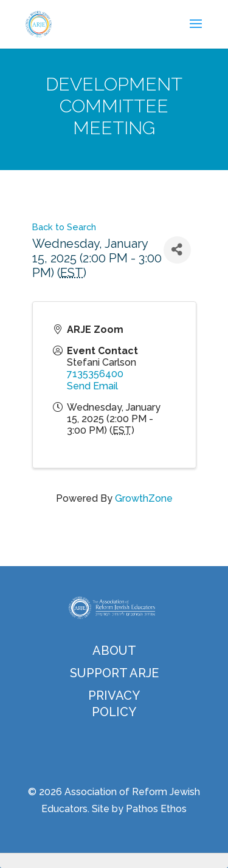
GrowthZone (144, 498)
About (114, 651)
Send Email (92, 386)
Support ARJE (114, 673)
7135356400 (95, 374)
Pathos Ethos (156, 809)
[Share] (177, 250)
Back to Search (64, 227)
